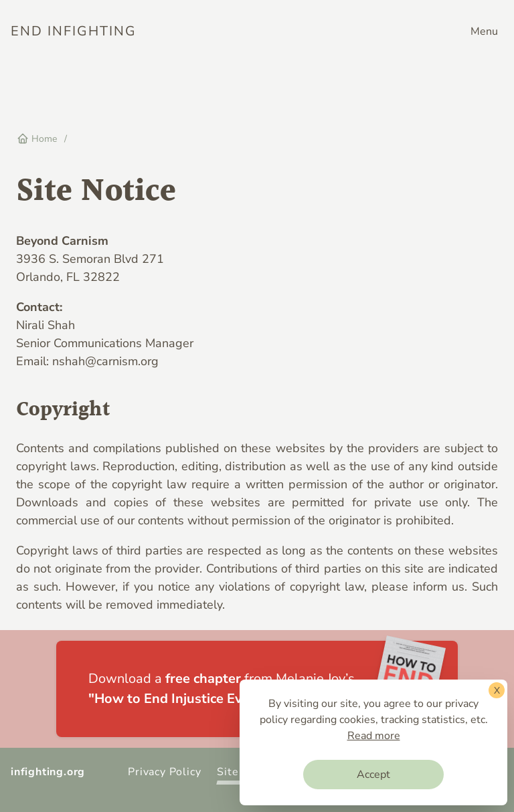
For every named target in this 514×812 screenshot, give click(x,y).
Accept (373, 775)
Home (37, 139)
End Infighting (74, 31)
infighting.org (48, 772)
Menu (484, 31)
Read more (374, 736)
